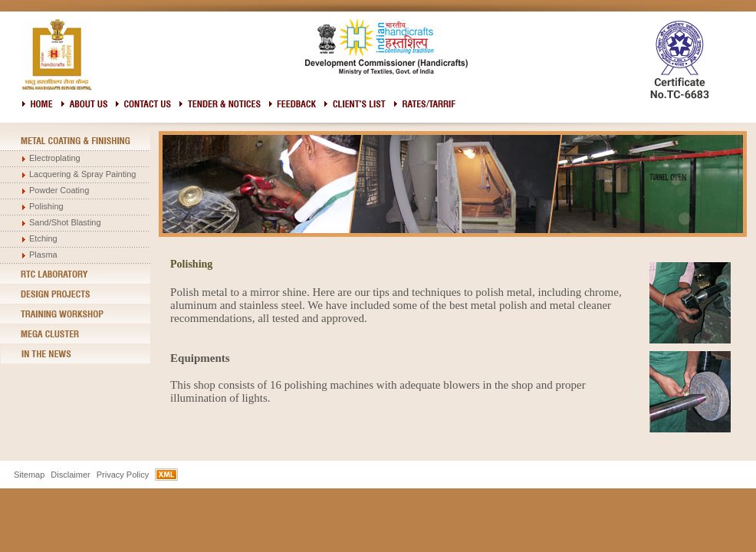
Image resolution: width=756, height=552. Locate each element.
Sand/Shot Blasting (65, 222)
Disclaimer (70, 475)
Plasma (43, 255)
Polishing (46, 206)
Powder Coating (59, 190)
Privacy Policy (123, 475)
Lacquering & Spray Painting (82, 174)
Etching (43, 238)
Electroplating (55, 158)
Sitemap (29, 475)
